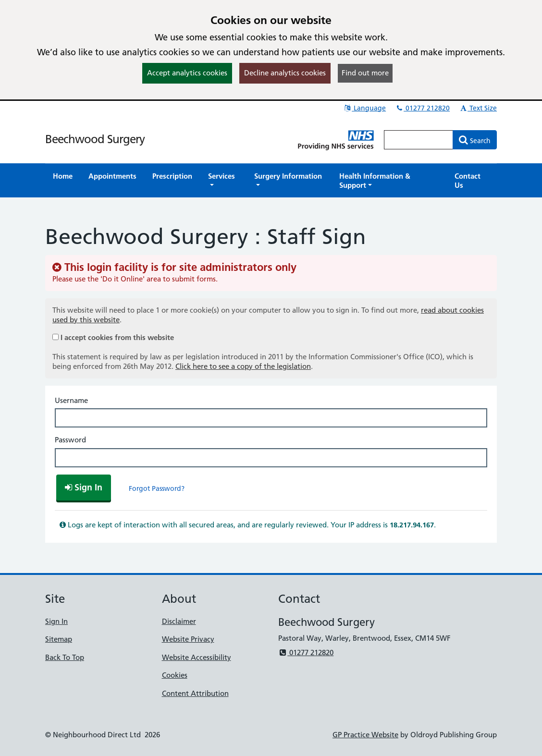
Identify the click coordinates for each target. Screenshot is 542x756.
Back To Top (65, 657)
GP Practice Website (365, 735)
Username (71, 400)
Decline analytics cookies (285, 73)
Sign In (56, 621)
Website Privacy (188, 639)
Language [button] (364, 108)
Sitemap (59, 639)
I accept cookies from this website (117, 337)
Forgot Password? (157, 488)
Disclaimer (179, 621)
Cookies (175, 675)
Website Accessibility (197, 657)
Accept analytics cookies (187, 73)
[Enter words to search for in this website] (419, 140)
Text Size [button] (478, 108)
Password (70, 440)
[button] (223, 181)
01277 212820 (422, 108)
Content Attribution (195, 693)
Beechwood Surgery (95, 139)
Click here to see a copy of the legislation (243, 366)
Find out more (365, 73)
